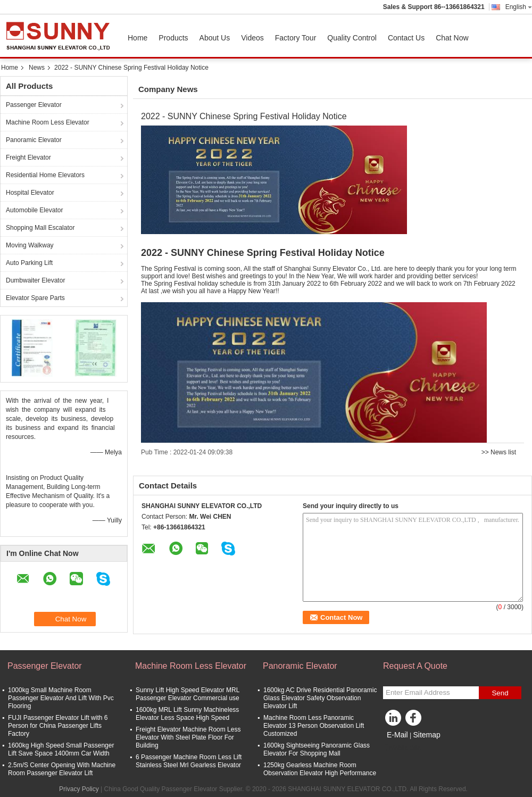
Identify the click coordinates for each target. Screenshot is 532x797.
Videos (252, 38)
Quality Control (352, 38)
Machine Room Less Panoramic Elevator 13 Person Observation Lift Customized (314, 726)
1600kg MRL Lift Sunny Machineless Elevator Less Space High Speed (187, 714)
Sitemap (426, 735)
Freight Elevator (28, 157)
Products (173, 38)
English (519, 7)
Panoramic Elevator (34, 140)
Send (500, 693)
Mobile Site (402, 748)
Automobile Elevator (34, 210)
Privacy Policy (79, 789)
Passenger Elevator (34, 105)
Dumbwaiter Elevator (35, 280)
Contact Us (406, 38)
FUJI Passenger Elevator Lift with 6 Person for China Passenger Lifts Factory (58, 726)
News (37, 68)
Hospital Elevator (30, 193)
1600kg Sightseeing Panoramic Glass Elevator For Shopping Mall (317, 749)
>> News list (499, 452)
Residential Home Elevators (45, 175)
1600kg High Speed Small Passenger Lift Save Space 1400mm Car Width (61, 749)
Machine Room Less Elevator (48, 122)
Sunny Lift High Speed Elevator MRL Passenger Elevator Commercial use (188, 694)
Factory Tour (296, 38)
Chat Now (452, 38)
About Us (215, 38)
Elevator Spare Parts (35, 298)
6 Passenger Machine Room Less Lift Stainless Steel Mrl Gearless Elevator (189, 761)
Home (138, 38)
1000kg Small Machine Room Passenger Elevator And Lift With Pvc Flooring (61, 698)
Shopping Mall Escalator (40, 228)
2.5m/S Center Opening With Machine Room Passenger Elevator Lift (62, 769)
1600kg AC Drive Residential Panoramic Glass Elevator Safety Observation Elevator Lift (320, 698)
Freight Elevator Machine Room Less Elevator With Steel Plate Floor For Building (188, 737)
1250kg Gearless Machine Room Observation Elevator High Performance (320, 769)
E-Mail (397, 735)
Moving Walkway (30, 245)
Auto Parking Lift (29, 263)
